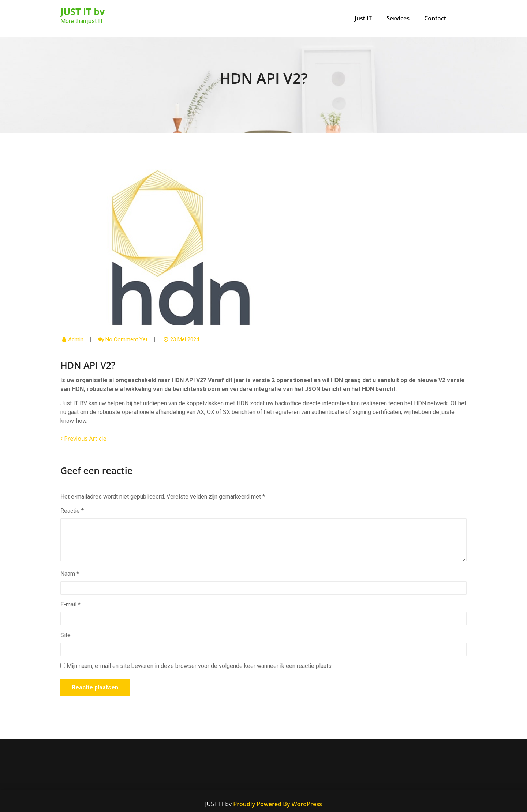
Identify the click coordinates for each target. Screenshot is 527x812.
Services (398, 18)
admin (76, 339)
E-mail (70, 604)
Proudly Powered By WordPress (277, 804)
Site (66, 635)
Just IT (363, 18)
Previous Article (83, 439)
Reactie (72, 511)
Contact (435, 18)
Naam (70, 574)
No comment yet (126, 339)
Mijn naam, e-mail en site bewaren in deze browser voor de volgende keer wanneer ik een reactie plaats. (200, 666)
